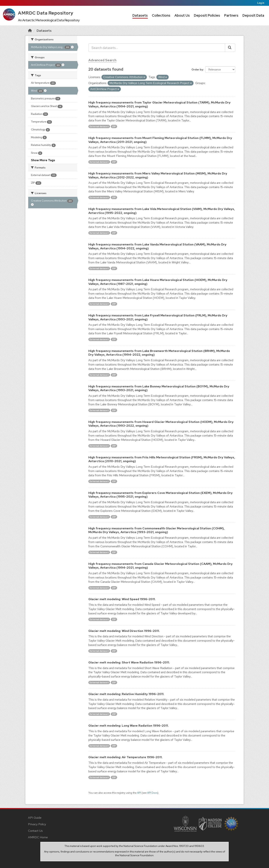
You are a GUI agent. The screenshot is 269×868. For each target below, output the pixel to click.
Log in (261, 3)
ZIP (114, 126)
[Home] (30, 31)
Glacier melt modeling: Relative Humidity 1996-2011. (126, 694)
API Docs (152, 793)
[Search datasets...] (157, 48)
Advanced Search (102, 60)
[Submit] (230, 48)
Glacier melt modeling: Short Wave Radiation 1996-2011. (129, 662)
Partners (231, 15)
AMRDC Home (38, 837)
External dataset (99, 126)
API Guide (35, 818)
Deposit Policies (207, 15)
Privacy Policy (37, 824)
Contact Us (35, 831)
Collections (161, 15)
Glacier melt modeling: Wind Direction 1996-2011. (124, 631)
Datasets (140, 15)
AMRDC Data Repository (46, 13)
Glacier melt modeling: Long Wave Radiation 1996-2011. (129, 726)
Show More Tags (43, 160)
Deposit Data (253, 15)
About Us (182, 15)
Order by (197, 69)
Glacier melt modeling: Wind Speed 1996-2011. (122, 599)
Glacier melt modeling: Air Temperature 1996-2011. (125, 757)
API (139, 793)
